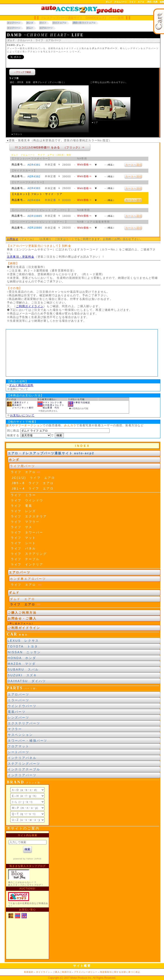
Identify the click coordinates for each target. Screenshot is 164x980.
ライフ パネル (23, 548)
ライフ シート (23, 543)
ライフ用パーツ (22, 466)
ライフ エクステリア (29, 516)
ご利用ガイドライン (30, 306)
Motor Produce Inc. (81, 978)
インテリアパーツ (22, 775)
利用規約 (29, 972)
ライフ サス (22, 527)
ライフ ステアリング (29, 554)
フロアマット (19, 746)
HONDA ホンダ (22, 658)
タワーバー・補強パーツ (28, 740)
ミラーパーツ (19, 700)
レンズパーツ (19, 717)
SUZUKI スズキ (22, 675)
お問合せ (13, 239)
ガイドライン (43, 972)
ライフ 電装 (22, 506)
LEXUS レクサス (23, 641)
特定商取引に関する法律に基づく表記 (120, 972)
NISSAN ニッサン (24, 652)
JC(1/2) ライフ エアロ (33, 478)
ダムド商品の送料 (21, 385)
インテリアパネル (22, 758)
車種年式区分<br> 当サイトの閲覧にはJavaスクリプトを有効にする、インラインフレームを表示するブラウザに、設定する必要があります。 (82, 353)
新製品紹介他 (27, 895)
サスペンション (20, 735)
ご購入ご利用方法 (22, 613)
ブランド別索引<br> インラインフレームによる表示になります (27, 805)
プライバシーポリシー (86, 972)
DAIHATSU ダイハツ (27, 681)
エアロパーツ (19, 694)
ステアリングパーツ (24, 764)
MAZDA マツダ (22, 664)
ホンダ (14, 460)
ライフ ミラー (23, 495)
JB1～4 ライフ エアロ (33, 488)
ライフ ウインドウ (27, 500)
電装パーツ (17, 712)
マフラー (15, 729)
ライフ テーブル (25, 559)
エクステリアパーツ (24, 723)
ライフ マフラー (25, 522)
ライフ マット (23, 538)
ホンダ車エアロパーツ (28, 579)
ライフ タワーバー (27, 532)
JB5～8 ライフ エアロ (33, 483)
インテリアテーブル (24, 769)
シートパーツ (19, 752)
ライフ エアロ (23, 472)
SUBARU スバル (23, 669)
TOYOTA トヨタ (23, 646)
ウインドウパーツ (22, 706)
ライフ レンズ (23, 511)
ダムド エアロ (22, 599)
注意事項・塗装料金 (21, 257)
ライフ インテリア (27, 564)
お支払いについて (22, 415)
